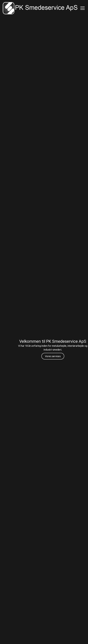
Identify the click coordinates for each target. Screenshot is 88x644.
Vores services (53, 356)
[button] (83, 8)
